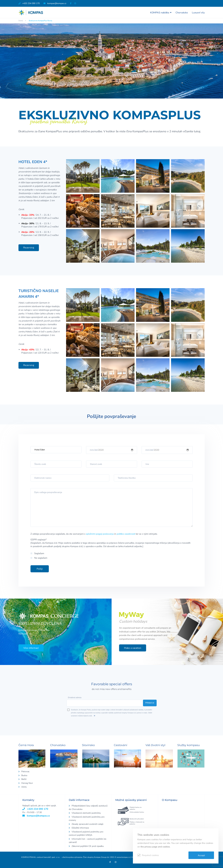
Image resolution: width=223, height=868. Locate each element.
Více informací (31, 648)
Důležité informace (80, 828)
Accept (201, 855)
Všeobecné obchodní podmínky (86, 813)
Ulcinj (24, 787)
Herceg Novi (27, 783)
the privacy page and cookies (155, 847)
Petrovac (25, 772)
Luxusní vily (198, 13)
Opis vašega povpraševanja (112, 508)
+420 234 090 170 (29, 3)
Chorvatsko (182, 13)
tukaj (197, 131)
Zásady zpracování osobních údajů (87, 824)
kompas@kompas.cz (36, 816)
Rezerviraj (29, 248)
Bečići (24, 779)
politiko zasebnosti (126, 534)
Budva (24, 775)
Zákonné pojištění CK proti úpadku (88, 846)
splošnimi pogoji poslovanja (100, 534)
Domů (21, 21)
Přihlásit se (150, 703)
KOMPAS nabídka (161, 13)
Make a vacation (133, 648)
